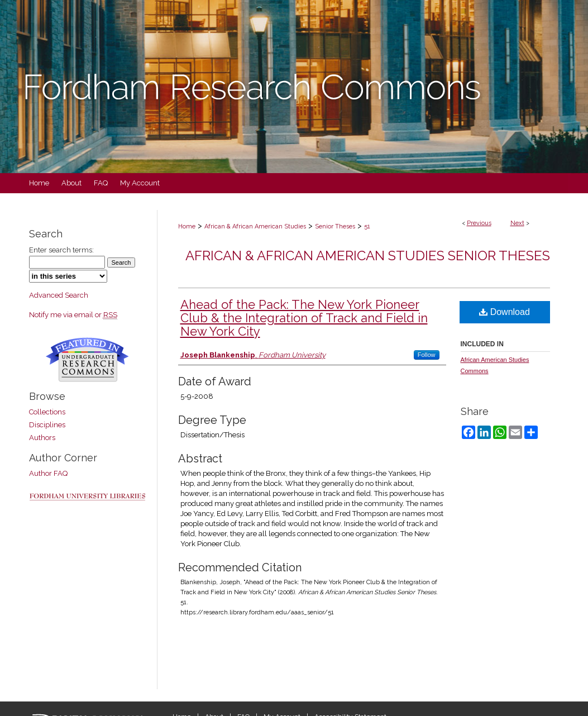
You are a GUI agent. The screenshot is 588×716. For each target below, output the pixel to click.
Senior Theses (335, 226)
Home (187, 226)
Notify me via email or (73, 315)
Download (505, 312)
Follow (427, 355)
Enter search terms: (61, 250)
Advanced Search (59, 295)
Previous (479, 223)
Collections (47, 412)
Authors (42, 438)
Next (517, 223)
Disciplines (47, 425)
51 (367, 226)
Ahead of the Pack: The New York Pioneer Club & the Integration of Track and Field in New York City (304, 318)
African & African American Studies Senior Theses (368, 256)
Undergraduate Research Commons (88, 360)
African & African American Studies (255, 226)
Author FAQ (48, 473)
